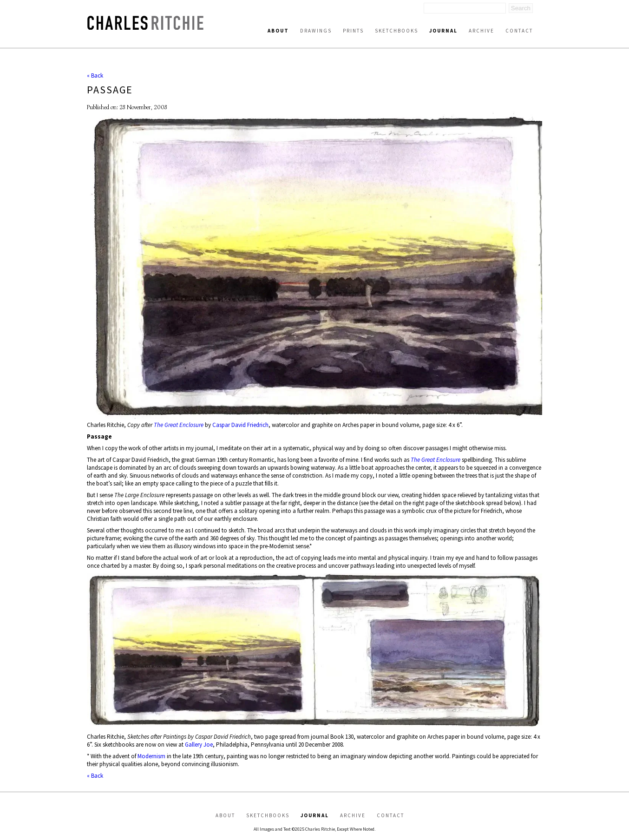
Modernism (151, 756)
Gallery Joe (199, 745)
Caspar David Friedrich (240, 425)
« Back (95, 75)
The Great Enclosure (179, 425)
